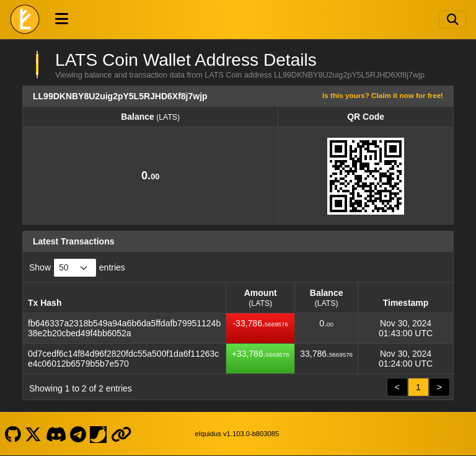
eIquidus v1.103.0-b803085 (237, 434)
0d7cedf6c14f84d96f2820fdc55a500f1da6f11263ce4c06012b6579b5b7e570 (123, 359)
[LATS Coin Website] (121, 434)
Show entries (77, 268)
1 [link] (418, 387)
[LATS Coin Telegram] (78, 434)
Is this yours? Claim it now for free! (383, 95)
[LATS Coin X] (33, 434)
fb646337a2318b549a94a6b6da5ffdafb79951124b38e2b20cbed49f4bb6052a (124, 328)
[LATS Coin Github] (13, 434)
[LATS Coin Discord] (56, 434)
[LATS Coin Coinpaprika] (99, 434)
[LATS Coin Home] (25, 19)
